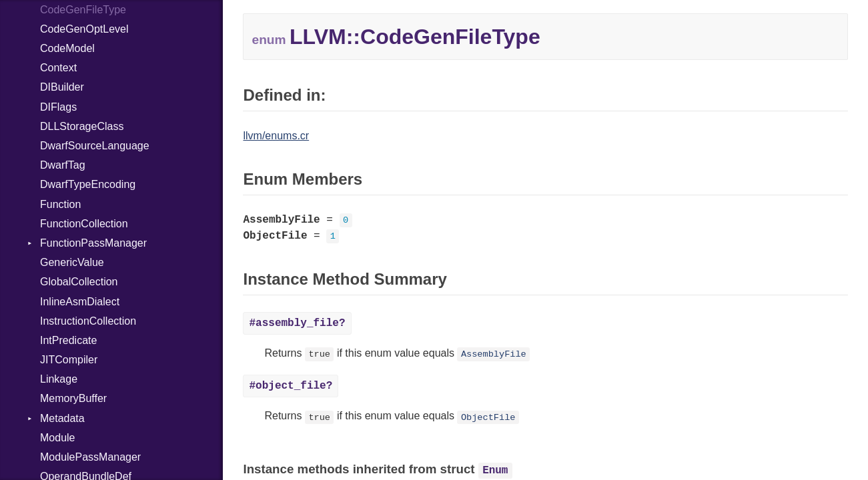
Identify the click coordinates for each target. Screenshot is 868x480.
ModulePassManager (90, 457)
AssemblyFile (494, 354)
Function (60, 204)
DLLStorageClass (82, 126)
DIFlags (58, 107)
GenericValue (72, 262)
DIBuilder (62, 87)
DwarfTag (63, 165)
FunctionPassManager (93, 243)
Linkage (59, 379)
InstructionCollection (88, 321)
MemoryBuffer (73, 398)
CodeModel (67, 48)
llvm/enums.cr (276, 136)
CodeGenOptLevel (84, 29)
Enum (495, 471)
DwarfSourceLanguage (95, 146)
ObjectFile (488, 417)
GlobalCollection (79, 282)
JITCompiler (69, 360)
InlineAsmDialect (80, 302)
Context (58, 68)
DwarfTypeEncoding (88, 184)
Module (57, 438)
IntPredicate (68, 340)
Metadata (62, 418)
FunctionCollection (84, 224)
